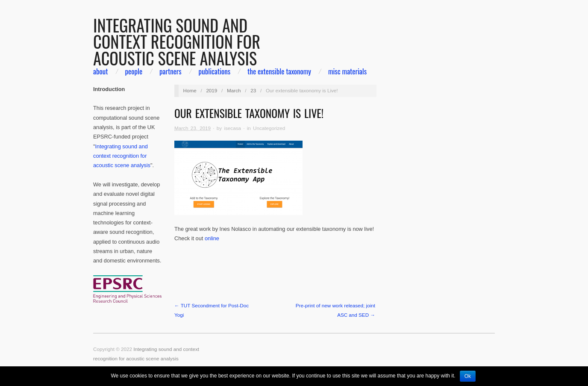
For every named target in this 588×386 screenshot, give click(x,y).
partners (171, 71)
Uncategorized (269, 128)
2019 (212, 90)
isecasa (232, 128)
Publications (215, 71)
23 (253, 90)
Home (190, 90)
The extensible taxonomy (279, 71)
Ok (468, 376)
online (212, 238)
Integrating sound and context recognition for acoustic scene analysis (122, 156)
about (101, 71)
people (134, 71)
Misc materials (347, 71)
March (234, 90)
